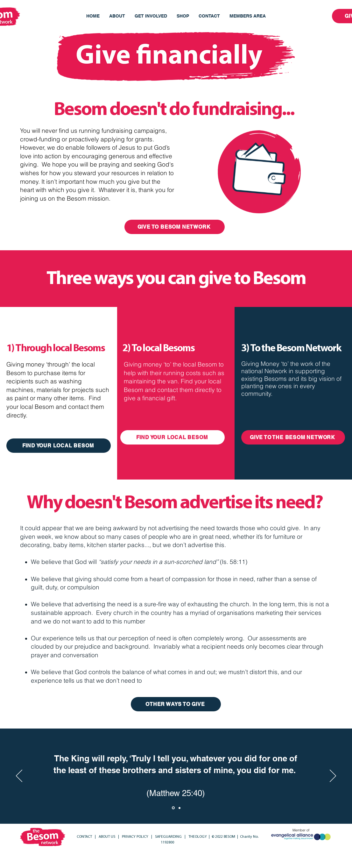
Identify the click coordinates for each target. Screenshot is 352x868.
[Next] (333, 776)
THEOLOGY (197, 837)
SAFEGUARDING (169, 837)
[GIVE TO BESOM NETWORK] (175, 227)
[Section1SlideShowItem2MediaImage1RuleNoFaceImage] (180, 808)
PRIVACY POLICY (136, 837)
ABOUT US (107, 837)
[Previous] (19, 776)
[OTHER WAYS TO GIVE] (176, 704)
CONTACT (85, 837)
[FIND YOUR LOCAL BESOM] (59, 446)
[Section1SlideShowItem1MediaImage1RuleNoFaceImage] (173, 808)
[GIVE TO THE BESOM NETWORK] (293, 437)
